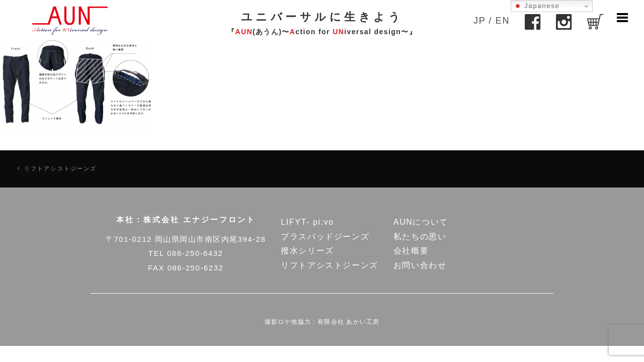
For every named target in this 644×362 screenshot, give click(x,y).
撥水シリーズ (307, 251)
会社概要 (411, 251)
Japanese (537, 6)
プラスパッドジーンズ (325, 237)
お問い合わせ (420, 265)
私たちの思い (420, 237)
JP (479, 21)
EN (503, 21)
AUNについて (421, 222)
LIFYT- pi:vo (307, 222)
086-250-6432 (195, 253)
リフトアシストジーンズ (61, 168)
